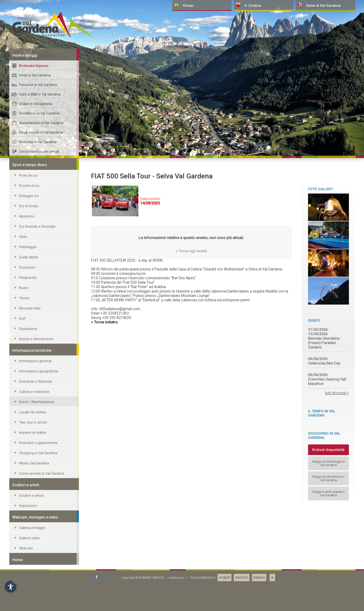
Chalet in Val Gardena (36, 435)
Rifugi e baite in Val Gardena (41, 463)
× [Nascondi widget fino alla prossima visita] (15, 582)
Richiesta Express (34, 397)
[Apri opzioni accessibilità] (10, 587)
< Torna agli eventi (191, 582)
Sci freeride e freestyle (37, 557)
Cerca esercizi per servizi (39, 482)
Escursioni (27, 598)
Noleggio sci (29, 527)
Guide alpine (29, 588)
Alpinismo (27, 547)
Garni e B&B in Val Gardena (40, 425)
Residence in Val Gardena (39, 444)
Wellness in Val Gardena (38, 473)
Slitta (23, 568)
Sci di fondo (29, 537)
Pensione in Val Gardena (38, 416)
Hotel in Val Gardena (35, 406)
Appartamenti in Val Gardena (41, 454)
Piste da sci (28, 506)
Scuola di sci (29, 516)
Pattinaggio (28, 578)
